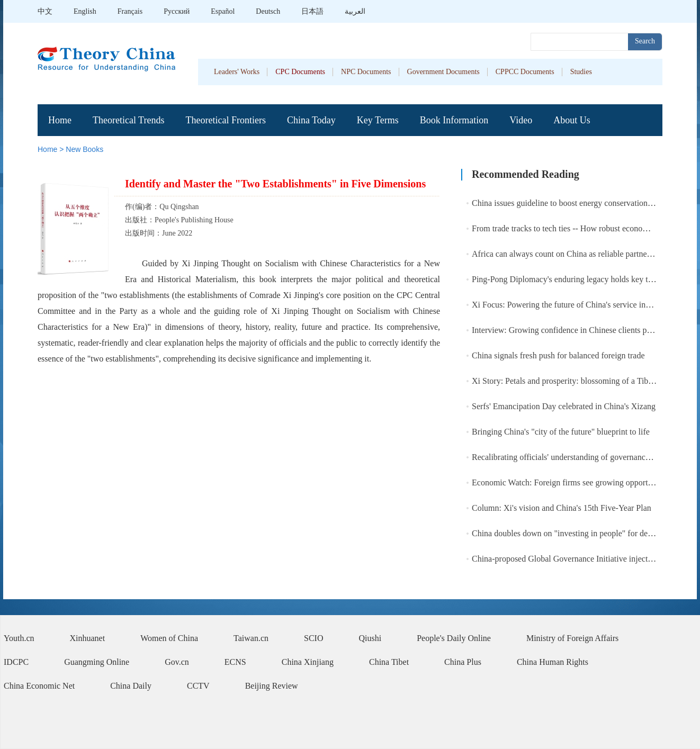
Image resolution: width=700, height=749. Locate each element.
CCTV (198, 686)
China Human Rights (553, 662)
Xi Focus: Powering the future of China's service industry (569, 305)
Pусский (177, 11)
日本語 (312, 11)
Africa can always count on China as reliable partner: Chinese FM (584, 254)
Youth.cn (19, 638)
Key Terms (378, 120)
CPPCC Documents (525, 72)
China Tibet (389, 662)
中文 (45, 11)
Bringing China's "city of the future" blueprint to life (561, 432)
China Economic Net (39, 686)
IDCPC (16, 662)
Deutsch (268, 11)
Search (645, 41)
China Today (311, 120)
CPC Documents (300, 72)
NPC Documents (366, 72)
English (85, 11)
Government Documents (443, 72)
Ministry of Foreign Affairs (572, 638)
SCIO (313, 638)
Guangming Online (97, 662)
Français (130, 11)
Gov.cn (177, 662)
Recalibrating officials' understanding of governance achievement (583, 457)
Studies (581, 72)
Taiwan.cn (251, 638)
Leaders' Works (237, 72)
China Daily (131, 686)
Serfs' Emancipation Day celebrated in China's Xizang (564, 406)
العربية (355, 11)
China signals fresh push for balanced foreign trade (558, 355)
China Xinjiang (308, 662)
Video (521, 120)
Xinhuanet (88, 638)
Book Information (454, 120)
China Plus (463, 662)
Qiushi (370, 638)
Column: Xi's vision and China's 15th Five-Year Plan (562, 508)
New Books (84, 149)
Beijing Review (272, 686)
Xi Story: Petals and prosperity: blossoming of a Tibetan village (580, 381)
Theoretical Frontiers (225, 120)
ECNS (235, 662)
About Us (572, 120)
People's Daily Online (454, 638)
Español (223, 11)
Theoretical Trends (128, 120)
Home (60, 120)
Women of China (169, 638)
